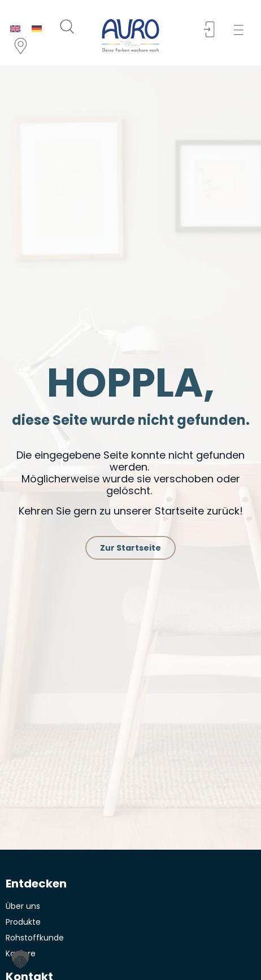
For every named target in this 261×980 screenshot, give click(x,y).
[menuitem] (15, 28)
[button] (242, 30)
